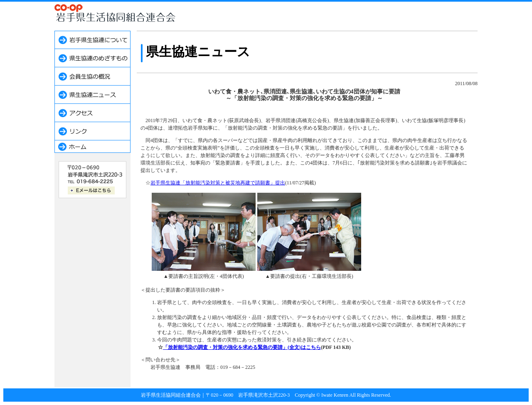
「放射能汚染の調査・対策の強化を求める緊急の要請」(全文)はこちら (242, 347)
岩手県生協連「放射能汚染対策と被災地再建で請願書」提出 (218, 183)
